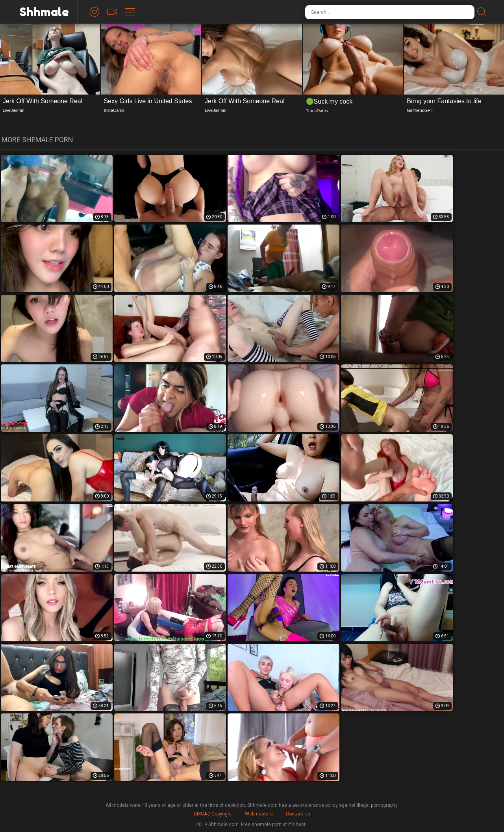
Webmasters (259, 814)
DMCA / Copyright (213, 814)
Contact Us (298, 814)
